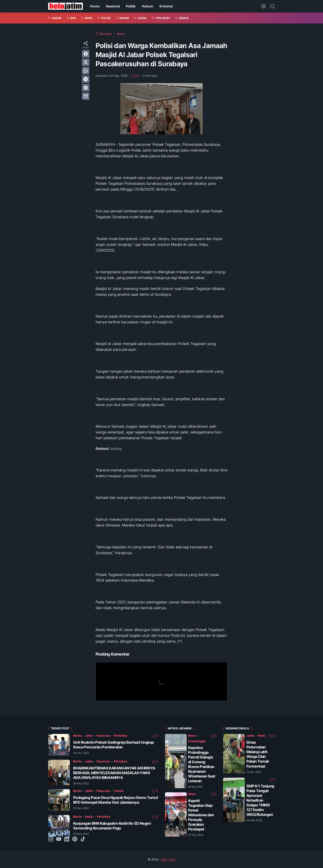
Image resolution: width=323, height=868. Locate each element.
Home (95, 6)
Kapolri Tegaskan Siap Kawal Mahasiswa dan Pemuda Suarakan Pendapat (201, 815)
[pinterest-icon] (75, 839)
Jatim (89, 736)
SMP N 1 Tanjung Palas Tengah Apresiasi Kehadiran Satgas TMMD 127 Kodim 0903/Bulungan (260, 800)
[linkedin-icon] (67, 839)
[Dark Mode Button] (263, 6)
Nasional (113, 6)
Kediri (89, 817)
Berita (77, 736)
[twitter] (86, 62)
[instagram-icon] (51, 839)
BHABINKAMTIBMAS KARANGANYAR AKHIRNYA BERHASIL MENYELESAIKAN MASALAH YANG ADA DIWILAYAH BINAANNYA (114, 773)
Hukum (147, 6)
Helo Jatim (168, 859)
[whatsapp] (86, 71)
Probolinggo (197, 741)
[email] (86, 96)
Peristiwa (121, 736)
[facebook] (86, 54)
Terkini (119, 791)
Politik (131, 6)
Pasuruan (103, 736)
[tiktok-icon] (83, 839)
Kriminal (166, 6)
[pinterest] (86, 88)
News (192, 736)
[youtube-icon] (59, 839)
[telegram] (86, 79)
